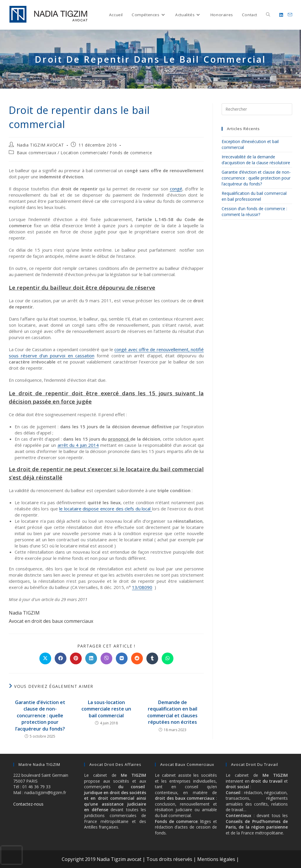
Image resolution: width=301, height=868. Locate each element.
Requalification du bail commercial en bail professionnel (254, 196)
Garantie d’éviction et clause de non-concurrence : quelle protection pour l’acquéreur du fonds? (40, 716)
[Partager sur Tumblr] (152, 658)
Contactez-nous (28, 804)
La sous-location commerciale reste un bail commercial (106, 709)
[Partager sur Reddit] (137, 658)
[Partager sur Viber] (106, 658)
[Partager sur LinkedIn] (91, 658)
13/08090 (142, 587)
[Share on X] (45, 658)
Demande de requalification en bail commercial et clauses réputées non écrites (172, 712)
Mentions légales (216, 859)
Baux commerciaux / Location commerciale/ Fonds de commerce (85, 153)
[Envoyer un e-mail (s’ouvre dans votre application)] (290, 15)
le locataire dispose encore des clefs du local (106, 509)
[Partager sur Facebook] (61, 658)
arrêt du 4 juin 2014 (78, 445)
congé (176, 189)
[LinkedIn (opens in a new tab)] (281, 15)
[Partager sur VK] (122, 658)
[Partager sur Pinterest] (76, 658)
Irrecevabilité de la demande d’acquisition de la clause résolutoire (256, 160)
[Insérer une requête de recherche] (257, 109)
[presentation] (11, 855)
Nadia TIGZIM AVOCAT (40, 145)
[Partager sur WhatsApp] (168, 658)
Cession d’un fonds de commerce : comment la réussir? (254, 211)
